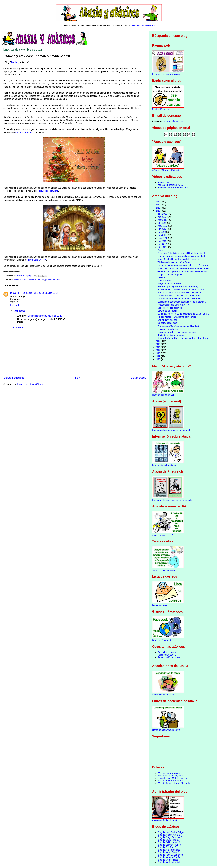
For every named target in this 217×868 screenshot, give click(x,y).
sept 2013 (163, 238)
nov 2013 (163, 244)
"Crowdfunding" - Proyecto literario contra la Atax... (182, 290)
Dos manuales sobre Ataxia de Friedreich (172, 500)
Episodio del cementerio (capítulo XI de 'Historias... (182, 302)
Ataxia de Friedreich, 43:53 (170, 185)
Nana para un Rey (37, 260)
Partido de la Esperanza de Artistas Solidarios (179, 293)
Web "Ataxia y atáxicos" (169, 773)
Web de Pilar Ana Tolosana (171, 781)
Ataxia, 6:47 (163, 182)
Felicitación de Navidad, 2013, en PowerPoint (179, 299)
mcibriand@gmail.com (173, 121)
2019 (158, 356)
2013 (158, 211)
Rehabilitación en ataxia (169, 657)
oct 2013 (162, 241)
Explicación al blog (161, 109)
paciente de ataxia (53, 280)
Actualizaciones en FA (163, 535)
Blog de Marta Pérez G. (169, 852)
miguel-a (15, 293)
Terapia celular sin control (164, 570)
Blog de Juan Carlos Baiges (171, 832)
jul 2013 (162, 232)
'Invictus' (162, 278)
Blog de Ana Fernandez (169, 850)
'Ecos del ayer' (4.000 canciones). (174, 778)
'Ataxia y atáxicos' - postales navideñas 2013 (179, 296)
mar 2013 (163, 220)
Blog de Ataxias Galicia (169, 835)
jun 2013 (162, 229)
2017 (158, 350)
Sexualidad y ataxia (167, 652)
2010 (158, 202)
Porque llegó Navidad (48, 191)
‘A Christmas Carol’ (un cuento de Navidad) (178, 326)
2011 (158, 205)
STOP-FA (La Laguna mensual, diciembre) (178, 287)
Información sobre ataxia (164, 465)
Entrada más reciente (14, 378)
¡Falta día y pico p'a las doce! (171, 335)
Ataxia (14, 62)
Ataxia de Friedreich (25, 132)
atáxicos (41, 280)
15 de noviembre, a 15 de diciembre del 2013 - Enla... (183, 314)
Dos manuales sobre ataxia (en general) (171, 430)
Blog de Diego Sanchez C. (170, 837)
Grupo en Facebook (162, 640)
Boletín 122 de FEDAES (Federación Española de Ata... (184, 268)
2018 (158, 353)
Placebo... (162, 250)
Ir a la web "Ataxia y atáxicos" (166, 74)
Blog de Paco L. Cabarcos (170, 855)
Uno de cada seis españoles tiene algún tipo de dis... (183, 256)
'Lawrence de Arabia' (167, 311)
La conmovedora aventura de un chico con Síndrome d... (185, 265)
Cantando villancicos (167, 320)
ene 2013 (163, 214)
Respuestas (19, 311)
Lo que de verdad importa (170, 274)
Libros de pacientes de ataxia (166, 730)
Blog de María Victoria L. (169, 862)
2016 (158, 347)
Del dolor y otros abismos (170, 308)
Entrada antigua (138, 378)
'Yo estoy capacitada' (168, 323)
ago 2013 (163, 235)
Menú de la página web (163, 395)
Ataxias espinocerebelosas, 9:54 (173, 187)
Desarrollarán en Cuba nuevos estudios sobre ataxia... (184, 338)
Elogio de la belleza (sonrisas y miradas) (177, 332)
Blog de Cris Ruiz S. (167, 847)
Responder (15, 305)
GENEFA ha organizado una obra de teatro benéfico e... (184, 271)
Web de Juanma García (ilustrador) (174, 783)
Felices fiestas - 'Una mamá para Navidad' (178, 317)
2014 (158, 341)
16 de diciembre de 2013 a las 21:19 (45, 316)
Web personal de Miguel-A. (171, 776)
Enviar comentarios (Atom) (30, 384)
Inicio (77, 378)
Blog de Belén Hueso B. (169, 842)
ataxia (16, 280)
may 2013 (163, 226)
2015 (158, 344)
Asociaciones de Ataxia (163, 695)
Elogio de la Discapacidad (170, 283)
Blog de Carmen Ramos (169, 845)
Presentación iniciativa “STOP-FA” (174, 305)
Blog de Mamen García (169, 857)
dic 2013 (162, 247)
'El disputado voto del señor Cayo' (174, 262)
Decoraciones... (165, 281)
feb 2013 (163, 217)
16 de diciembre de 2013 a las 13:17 (41, 293)
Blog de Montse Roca (168, 860)
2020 (158, 359)
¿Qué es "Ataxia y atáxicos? (166, 170)
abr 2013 (163, 223)
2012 (158, 208)
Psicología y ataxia (167, 655)
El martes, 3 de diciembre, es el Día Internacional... (182, 253)
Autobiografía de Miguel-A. (165, 820)
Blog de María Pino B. (168, 840)
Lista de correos (160, 605)
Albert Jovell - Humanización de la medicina (178, 259)
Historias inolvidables (168, 329)
